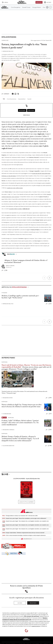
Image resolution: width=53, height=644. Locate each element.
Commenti (5, 94)
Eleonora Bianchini (8, 446)
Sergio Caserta (10, 266)
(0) (50, 398)
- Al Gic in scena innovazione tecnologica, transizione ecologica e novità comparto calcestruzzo (24, 535)
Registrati (33, 603)
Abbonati (39, 2)
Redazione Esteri (7, 398)
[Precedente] (44, 278)
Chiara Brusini (6, 414)
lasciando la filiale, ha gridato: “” (19, 209)
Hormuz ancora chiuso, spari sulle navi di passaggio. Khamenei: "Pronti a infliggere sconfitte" (26, 367)
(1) (50, 414)
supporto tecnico (36, 626)
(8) (6, 270)
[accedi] (48, 2)
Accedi (20, 603)
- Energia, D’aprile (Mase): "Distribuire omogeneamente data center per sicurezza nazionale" (23, 533)
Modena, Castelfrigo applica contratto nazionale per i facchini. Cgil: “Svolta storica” (20, 297)
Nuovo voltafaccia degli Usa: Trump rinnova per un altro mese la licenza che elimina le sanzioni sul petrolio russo (22, 405)
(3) (50, 304)
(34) (50, 446)
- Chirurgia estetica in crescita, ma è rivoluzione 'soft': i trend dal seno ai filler (20, 516)
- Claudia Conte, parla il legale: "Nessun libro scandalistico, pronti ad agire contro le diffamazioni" (24, 518)
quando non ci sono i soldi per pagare (15, 188)
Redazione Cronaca (8, 430)
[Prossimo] (49, 278)
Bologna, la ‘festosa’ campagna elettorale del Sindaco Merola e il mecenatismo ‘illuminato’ (26, 261)
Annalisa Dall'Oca (7, 51)
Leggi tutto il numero (26, 502)
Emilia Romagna (9, 37)
